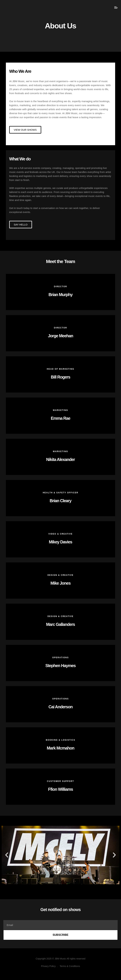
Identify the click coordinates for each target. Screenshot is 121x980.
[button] (7, 855)
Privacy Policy (48, 966)
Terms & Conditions (70, 966)
